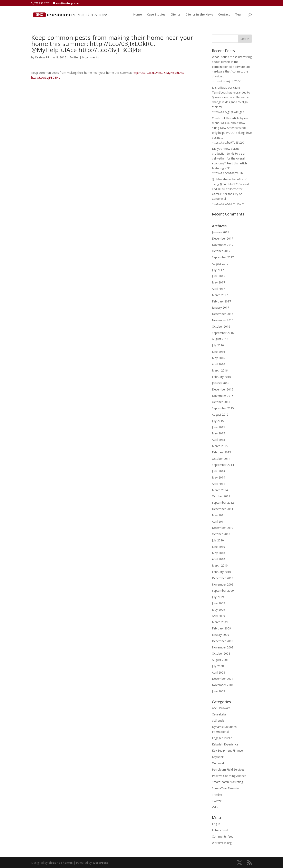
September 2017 (223, 257)
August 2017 (220, 264)
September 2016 (223, 333)
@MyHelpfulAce (174, 73)
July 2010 (218, 540)
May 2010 (218, 553)
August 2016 (220, 339)
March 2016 (220, 370)
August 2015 (220, 414)
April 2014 (218, 484)
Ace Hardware (221, 708)
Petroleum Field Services (228, 769)
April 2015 (218, 440)
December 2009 (223, 578)
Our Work (218, 763)
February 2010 (221, 572)
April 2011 (218, 522)
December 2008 (223, 641)
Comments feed (223, 836)
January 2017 (221, 307)
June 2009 (218, 603)
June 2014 (218, 471)
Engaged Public (222, 738)
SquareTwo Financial (226, 788)
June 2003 (218, 691)
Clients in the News (199, 15)
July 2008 (218, 666)
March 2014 (220, 490)
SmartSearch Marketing (227, 782)
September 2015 (223, 408)
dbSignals (218, 720)
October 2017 (221, 251)
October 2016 (221, 326)
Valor (215, 807)
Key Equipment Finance (227, 750)
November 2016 (223, 320)
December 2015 (223, 389)
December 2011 (223, 509)
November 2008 (223, 647)
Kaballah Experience (225, 744)
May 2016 (218, 358)
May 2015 (218, 433)
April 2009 (218, 616)
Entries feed (220, 830)
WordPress (100, 863)
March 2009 (220, 622)
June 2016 (218, 352)
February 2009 (221, 628)
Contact (224, 15)
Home (138, 15)
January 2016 (221, 383)
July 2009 (218, 597)
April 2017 (218, 289)
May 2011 (218, 515)
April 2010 (218, 559)
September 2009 (223, 591)
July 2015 (218, 421)
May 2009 (218, 610)
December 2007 (223, 679)
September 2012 (223, 503)
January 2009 (221, 635)
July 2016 (218, 345)
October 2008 (221, 653)
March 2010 (220, 565)
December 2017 (223, 238)
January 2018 (221, 232)
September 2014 (223, 465)
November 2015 (223, 396)
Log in (216, 824)
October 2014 (221, 459)
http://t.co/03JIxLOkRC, (148, 73)
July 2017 (218, 270)
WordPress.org (222, 843)
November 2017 (223, 245)
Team (239, 15)
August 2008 (220, 660)
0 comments (90, 57)
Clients (175, 15)
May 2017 (218, 282)
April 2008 (218, 672)
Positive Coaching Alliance (229, 776)
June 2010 (218, 547)
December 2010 (223, 528)
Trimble (217, 795)
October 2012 (221, 496)
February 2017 (221, 301)
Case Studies (156, 15)
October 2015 (221, 402)
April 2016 (218, 364)
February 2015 (221, 452)
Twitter (74, 57)
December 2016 (223, 314)
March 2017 (220, 295)
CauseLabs (219, 714)
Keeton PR (42, 57)
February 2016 (221, 377)
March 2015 (220, 446)
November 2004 (223, 685)
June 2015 (218, 427)
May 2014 (218, 477)
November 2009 (223, 584)
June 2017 (218, 276)
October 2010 (221, 534)
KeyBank (218, 757)
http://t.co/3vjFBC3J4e (46, 78)
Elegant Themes (61, 863)
